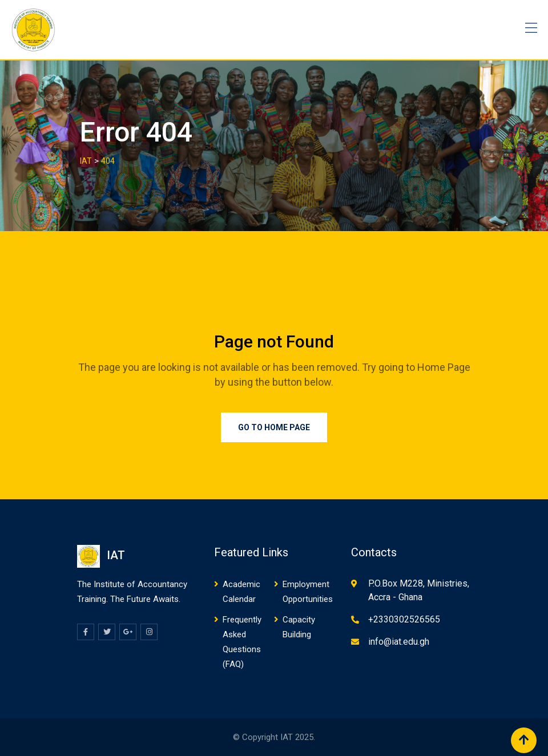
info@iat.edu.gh (399, 642)
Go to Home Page (274, 427)
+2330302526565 (404, 619)
